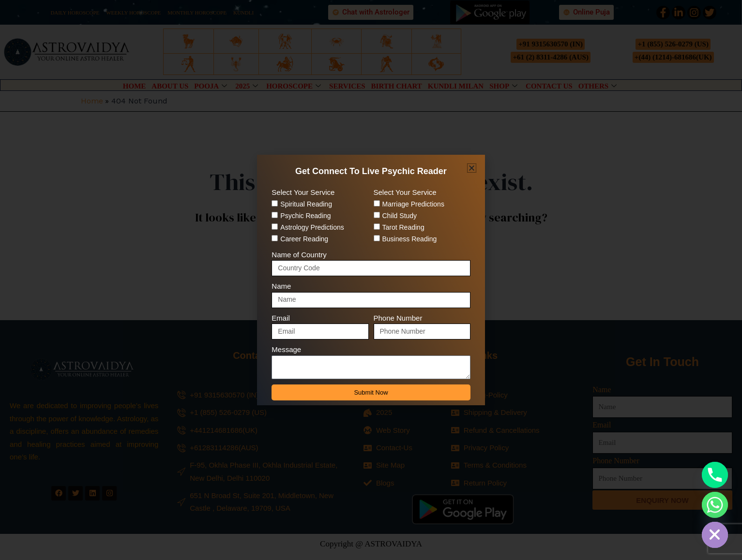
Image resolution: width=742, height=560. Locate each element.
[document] (371, 280)
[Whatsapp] (715, 505)
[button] (472, 168)
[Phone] (715, 475)
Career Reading (304, 239)
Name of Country (299, 255)
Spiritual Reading (306, 204)
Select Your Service (303, 192)
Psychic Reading (305, 216)
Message (286, 349)
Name (281, 286)
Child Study (400, 216)
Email (281, 318)
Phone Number (398, 318)
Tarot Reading (403, 227)
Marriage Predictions (413, 204)
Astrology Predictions (312, 227)
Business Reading (410, 239)
